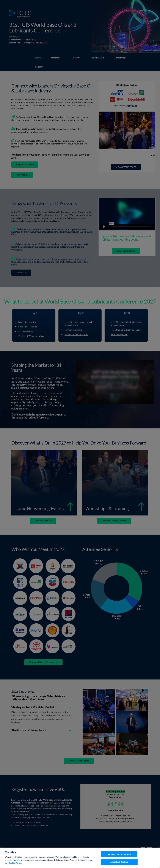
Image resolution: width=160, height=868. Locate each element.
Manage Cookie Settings (119, 856)
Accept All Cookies (119, 864)
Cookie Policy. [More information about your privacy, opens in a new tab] (15, 865)
